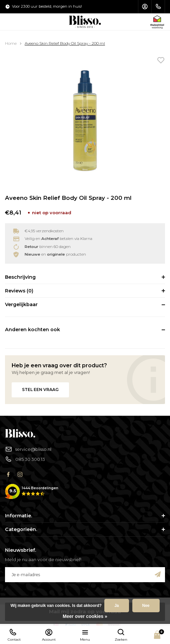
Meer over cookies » (85, 616)
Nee (146, 606)
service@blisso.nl (28, 449)
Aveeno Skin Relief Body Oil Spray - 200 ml (65, 43)
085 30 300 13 (25, 459)
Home (11, 43)
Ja (116, 606)
